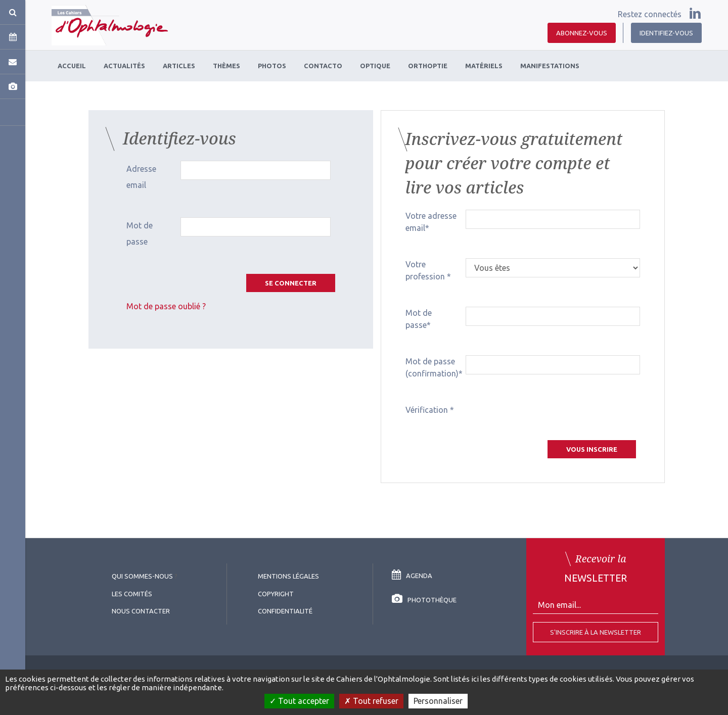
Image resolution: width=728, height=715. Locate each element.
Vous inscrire (592, 449)
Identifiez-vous (666, 33)
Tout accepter (299, 701)
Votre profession (426, 270)
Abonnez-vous (582, 33)
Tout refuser (371, 701)
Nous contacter (141, 611)
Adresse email (141, 177)
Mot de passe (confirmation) (432, 367)
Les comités (132, 594)
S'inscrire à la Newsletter (596, 632)
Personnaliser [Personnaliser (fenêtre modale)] (438, 701)
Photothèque (424, 600)
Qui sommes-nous (142, 576)
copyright (276, 594)
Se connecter (291, 283)
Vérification (428, 410)
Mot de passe (140, 233)
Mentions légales (288, 576)
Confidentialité (285, 611)
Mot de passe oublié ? (166, 306)
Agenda (412, 576)
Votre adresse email (431, 222)
